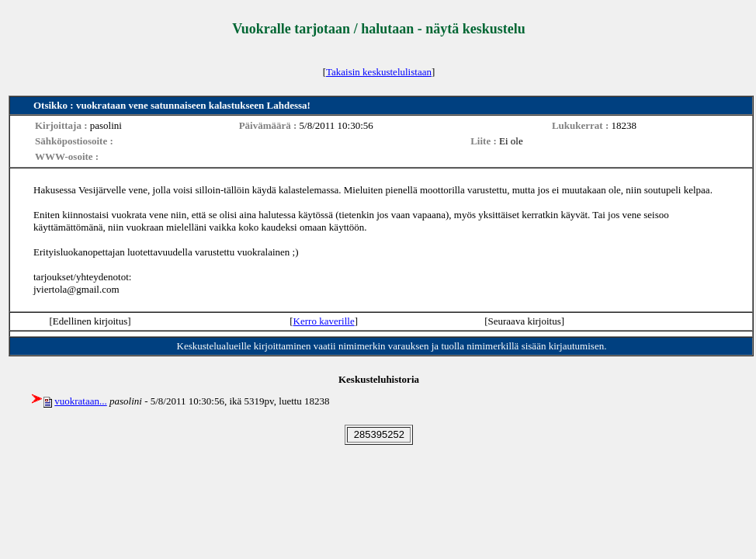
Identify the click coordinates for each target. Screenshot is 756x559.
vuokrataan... (81, 401)
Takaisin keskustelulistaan (379, 72)
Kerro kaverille (324, 321)
